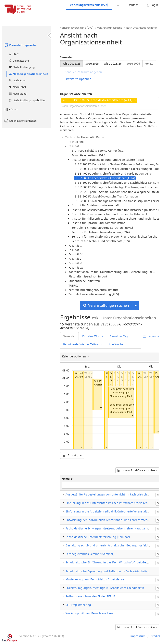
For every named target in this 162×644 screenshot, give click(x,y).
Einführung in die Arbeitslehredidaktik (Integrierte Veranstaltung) (109, 511)
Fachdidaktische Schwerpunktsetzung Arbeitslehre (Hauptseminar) (110, 528)
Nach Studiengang (22, 67)
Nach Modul (18, 94)
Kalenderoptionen (74, 356)
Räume (11, 109)
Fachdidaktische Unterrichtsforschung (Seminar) (98, 537)
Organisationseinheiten (20, 121)
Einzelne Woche (93, 336)
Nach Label (17, 87)
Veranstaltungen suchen (106, 305)
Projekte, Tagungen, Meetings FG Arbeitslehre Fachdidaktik (105, 588)
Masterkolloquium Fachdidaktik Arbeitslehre (95, 579)
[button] (81, 447)
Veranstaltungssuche (20, 45)
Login (152, 5)
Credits (155, 636)
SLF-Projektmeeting (78, 605)
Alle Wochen (117, 344)
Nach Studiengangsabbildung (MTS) (30, 100)
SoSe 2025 (92, 63)
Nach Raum (17, 80)
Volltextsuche (19, 61)
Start (13, 54)
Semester (66, 57)
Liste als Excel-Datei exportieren (137, 470)
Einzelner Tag (119, 336)
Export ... (72, 455)
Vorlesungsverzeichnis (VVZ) (89, 5)
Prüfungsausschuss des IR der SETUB (90, 596)
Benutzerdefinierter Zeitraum (83, 344)
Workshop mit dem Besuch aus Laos (89, 613)
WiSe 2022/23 (72, 63)
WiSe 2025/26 (113, 63)
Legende (151, 336)
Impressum (138, 636)
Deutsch (133, 5)
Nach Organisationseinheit (28, 74)
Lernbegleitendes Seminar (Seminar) (90, 554)
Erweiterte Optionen (76, 79)
